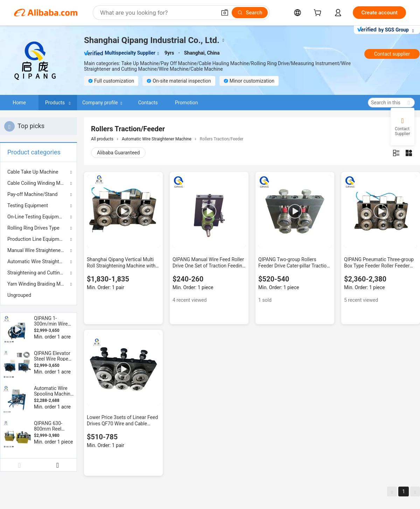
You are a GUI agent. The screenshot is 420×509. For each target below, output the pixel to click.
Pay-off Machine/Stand (32, 194)
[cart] (319, 13)
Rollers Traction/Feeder (222, 139)
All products (102, 139)
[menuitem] (38, 295)
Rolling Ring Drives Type (33, 228)
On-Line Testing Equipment (37, 217)
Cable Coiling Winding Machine (38, 183)
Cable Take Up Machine (33, 172)
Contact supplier (392, 54)
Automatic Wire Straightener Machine (38, 262)
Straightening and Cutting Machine (38, 273)
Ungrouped (19, 295)
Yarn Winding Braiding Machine (38, 284)
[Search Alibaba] (157, 13)
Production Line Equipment (37, 239)
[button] (225, 13)
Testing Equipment (28, 205)
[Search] (250, 13)
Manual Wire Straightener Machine (38, 250)
